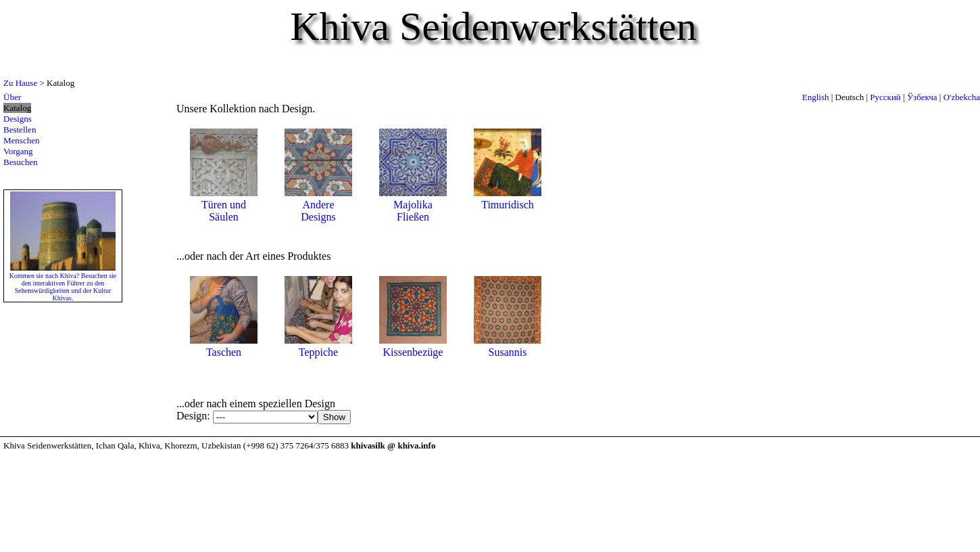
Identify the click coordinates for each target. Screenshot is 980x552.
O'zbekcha (962, 97)
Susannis (508, 346)
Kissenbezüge (413, 346)
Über (12, 97)
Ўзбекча (922, 97)
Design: (195, 416)
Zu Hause (20, 83)
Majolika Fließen (413, 205)
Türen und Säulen (224, 205)
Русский (885, 97)
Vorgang (18, 151)
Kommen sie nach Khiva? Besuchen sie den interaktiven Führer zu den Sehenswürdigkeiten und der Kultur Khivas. (63, 283)
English (816, 97)
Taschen (224, 346)
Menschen (21, 140)
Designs (18, 119)
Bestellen (20, 130)
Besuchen (21, 162)
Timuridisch (508, 199)
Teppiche (318, 346)
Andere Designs (318, 205)
